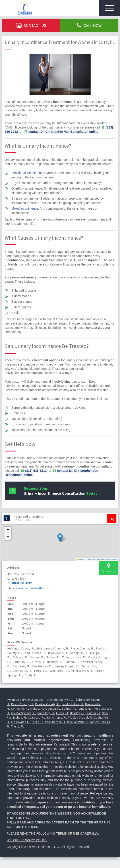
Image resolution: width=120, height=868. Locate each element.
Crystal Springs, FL (24, 713)
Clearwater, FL (21, 722)
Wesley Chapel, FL (80, 717)
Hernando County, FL (59, 700)
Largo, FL (38, 722)
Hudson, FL (93, 713)
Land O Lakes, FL (73, 704)
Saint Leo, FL (36, 717)
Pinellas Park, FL (78, 722)
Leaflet (81, 559)
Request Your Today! (61, 491)
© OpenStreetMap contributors (106, 559)
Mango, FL (37, 709)
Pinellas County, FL (48, 704)
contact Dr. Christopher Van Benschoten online (63, 132)
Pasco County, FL (22, 704)
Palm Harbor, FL (55, 722)
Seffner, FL (69, 709)
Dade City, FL (46, 713)
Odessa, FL (53, 709)
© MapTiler (90, 559)
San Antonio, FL (57, 717)
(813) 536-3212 (22, 583)
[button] (60, 538)
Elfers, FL (62, 713)
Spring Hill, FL (20, 709)
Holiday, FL (77, 713)
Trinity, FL (17, 726)
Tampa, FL (84, 709)
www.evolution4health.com (31, 588)
